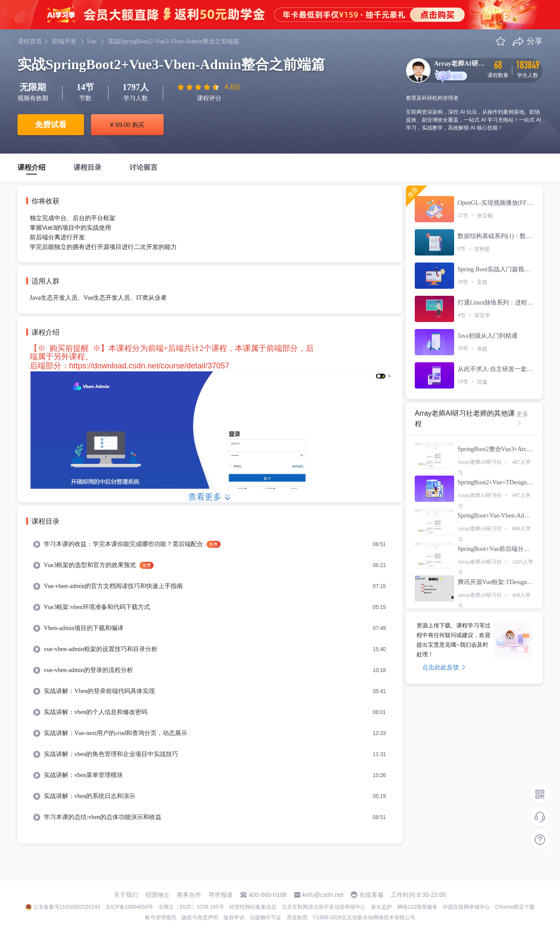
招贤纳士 (157, 895)
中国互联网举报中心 (466, 907)
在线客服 (371, 895)
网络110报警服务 (417, 907)
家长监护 (381, 907)
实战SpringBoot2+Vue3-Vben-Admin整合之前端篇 (173, 41)
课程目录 (87, 167)
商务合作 (189, 895)
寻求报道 (220, 895)
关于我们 (126, 895)
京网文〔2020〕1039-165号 (191, 907)
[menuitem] (210, 544)
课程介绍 (31, 167)
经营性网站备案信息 (253, 907)
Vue (91, 41)
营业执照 (297, 917)
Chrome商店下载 (515, 907)
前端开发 (64, 41)
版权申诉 (234, 917)
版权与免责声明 (200, 917)
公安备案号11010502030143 (67, 907)
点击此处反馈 (444, 667)
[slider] (199, 87)
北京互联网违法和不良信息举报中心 (324, 907)
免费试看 (51, 125)
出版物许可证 (266, 917)
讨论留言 (143, 167)
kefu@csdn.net (323, 895)
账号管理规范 (161, 917)
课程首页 (30, 41)
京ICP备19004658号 (129, 907)
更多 (522, 418)
